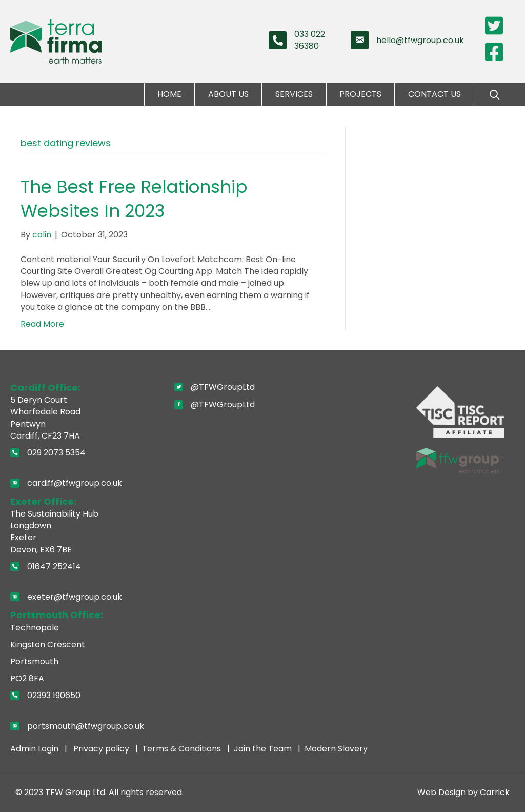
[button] (494, 95)
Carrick (495, 792)
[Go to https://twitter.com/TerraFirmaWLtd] (494, 26)
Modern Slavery (336, 749)
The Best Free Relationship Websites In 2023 (134, 199)
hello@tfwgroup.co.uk (420, 40)
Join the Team (264, 749)
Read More (42, 324)
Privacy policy (102, 749)
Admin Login (35, 749)
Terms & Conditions (183, 749)
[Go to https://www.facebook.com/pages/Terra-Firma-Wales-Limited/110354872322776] (494, 52)
